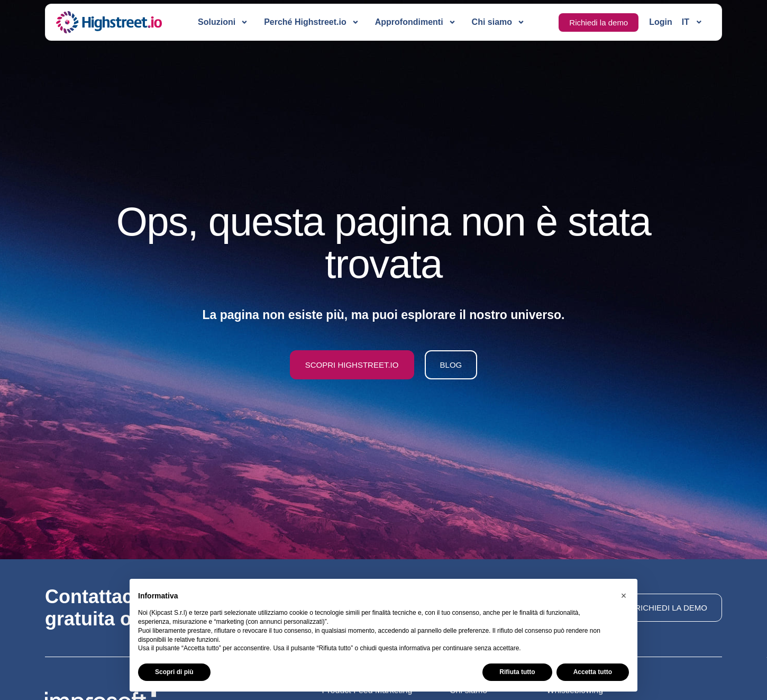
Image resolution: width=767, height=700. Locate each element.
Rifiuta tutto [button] (517, 672)
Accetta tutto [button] (593, 672)
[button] (624, 596)
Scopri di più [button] (174, 672)
